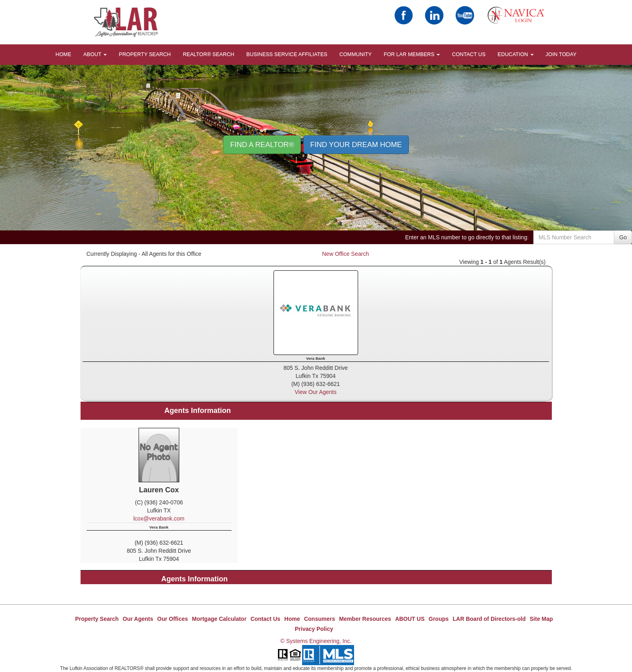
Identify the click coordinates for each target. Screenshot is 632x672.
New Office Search (346, 254)
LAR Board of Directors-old (489, 619)
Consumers (320, 619)
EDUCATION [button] (515, 54)
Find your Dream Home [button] (356, 145)
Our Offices (172, 619)
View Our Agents (315, 392)
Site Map (541, 619)
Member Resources (365, 619)
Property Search (145, 54)
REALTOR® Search (209, 54)
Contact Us (469, 54)
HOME (63, 54)
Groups (439, 619)
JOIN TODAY (561, 54)
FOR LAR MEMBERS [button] (412, 54)
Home (292, 619)
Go (623, 237)
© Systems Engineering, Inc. (316, 641)
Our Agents (138, 619)
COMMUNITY (356, 54)
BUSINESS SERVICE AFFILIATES (287, 54)
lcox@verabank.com (159, 519)
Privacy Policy (314, 629)
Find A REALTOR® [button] (262, 145)
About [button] (95, 54)
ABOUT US (410, 619)
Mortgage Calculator (219, 619)
